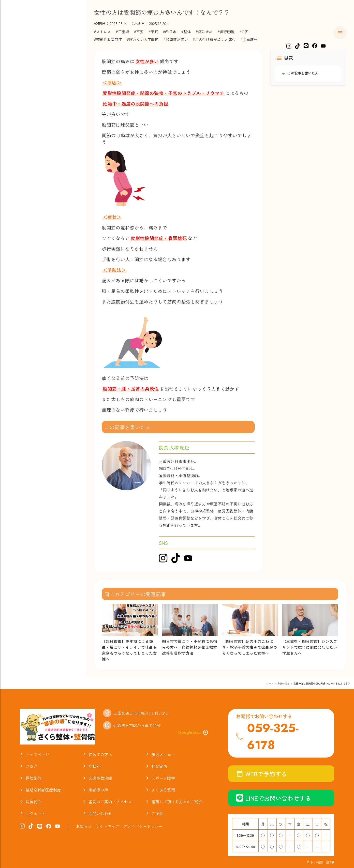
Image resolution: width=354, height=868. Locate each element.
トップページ (37, 754)
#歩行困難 (226, 31)
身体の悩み (283, 683)
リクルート (35, 813)
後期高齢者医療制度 (43, 790)
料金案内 (24, 75)
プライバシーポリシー (143, 826)
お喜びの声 (27, 122)
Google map (193, 732)
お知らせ (24, 160)
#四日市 (170, 31)
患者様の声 (98, 790)
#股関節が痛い (176, 39)
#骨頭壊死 (249, 39)
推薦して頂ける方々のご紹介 (177, 802)
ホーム (22, 38)
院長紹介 (24, 141)
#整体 (186, 31)
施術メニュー (29, 57)
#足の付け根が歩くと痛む (214, 39)
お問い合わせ (100, 813)
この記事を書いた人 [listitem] (303, 73)
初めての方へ (29, 47)
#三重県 (122, 31)
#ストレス (102, 31)
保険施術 (24, 85)
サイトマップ (107, 826)
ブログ (22, 132)
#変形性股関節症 (108, 39)
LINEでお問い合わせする (273, 798)
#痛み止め (204, 31)
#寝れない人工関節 (143, 39)
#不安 (139, 31)
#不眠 (153, 31)
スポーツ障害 (29, 104)
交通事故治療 (29, 94)
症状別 (22, 66)
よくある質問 (29, 113)
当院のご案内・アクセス (42, 151)
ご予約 (157, 813)
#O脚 (244, 31)
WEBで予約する (261, 774)
